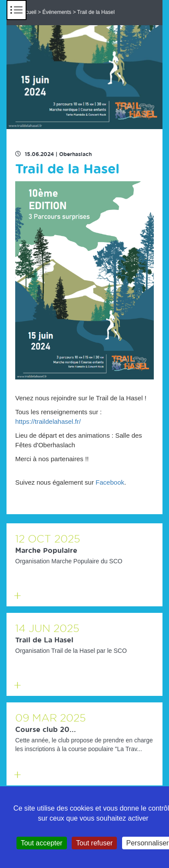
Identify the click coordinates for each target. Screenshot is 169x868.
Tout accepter (42, 843)
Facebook (110, 482)
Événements (57, 12)
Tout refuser (94, 843)
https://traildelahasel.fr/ (48, 421)
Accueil (28, 12)
